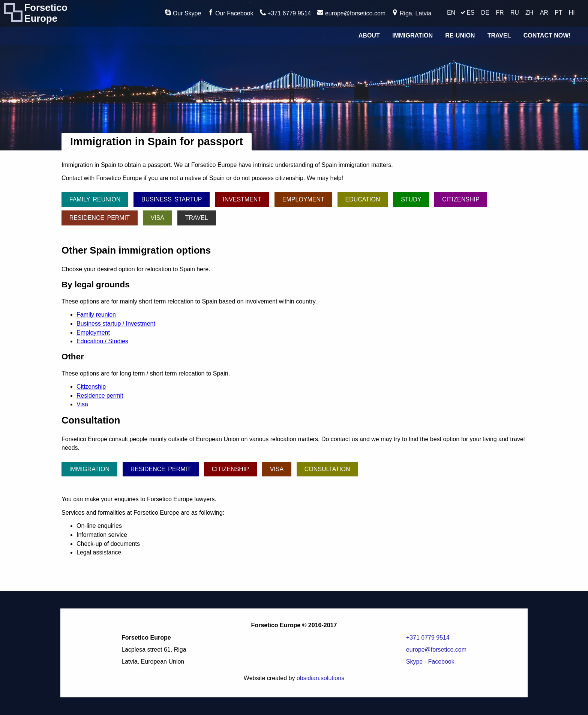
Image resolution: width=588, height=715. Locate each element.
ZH (529, 13)
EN (451, 13)
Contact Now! (547, 35)
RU (515, 13)
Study (411, 199)
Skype (414, 662)
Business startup (172, 199)
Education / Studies (102, 341)
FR (500, 13)
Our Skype (183, 13)
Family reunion (95, 199)
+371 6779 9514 (286, 13)
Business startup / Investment (116, 324)
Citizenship (461, 199)
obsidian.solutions (320, 678)
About (369, 35)
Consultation (327, 469)
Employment (303, 199)
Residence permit (100, 218)
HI (572, 13)
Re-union (460, 35)
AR (544, 13)
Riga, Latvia (412, 13)
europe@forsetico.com (351, 13)
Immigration (412, 35)
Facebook (441, 662)
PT (558, 13)
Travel (499, 35)
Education (362, 199)
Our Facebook (231, 13)
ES (470, 13)
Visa (157, 218)
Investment (242, 199)
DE (485, 13)
